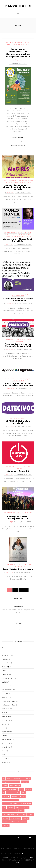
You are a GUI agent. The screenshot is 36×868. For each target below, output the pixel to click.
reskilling (5, 735)
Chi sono (9, 848)
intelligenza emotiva (8, 705)
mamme (18, 807)
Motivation (25, 44)
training (4, 758)
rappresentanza (25, 236)
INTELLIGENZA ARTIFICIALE (10, 804)
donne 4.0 (29, 789)
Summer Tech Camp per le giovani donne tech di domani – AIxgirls (18, 187)
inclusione (16, 44)
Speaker (4, 854)
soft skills (30, 814)
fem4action (6, 686)
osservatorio (6, 720)
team (4, 755)
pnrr (3, 728)
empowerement (25, 42)
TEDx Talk (26, 852)
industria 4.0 (6, 800)
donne (21, 789)
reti (24, 814)
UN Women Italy (22, 822)
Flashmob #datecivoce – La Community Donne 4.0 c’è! (18, 345)
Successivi (24, 590)
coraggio (5, 782)
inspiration (15, 800)
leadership (27, 235)
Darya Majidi (18, 6)
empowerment (11, 793)
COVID (12, 782)
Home (2, 848)
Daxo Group (18, 848)
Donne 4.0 (4, 850)
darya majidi (25, 782)
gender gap (6, 796)
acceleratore (6, 655)
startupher (26, 818)
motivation (6, 811)
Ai (4, 778)
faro (18, 793)
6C (3, 651)
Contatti (17, 854)
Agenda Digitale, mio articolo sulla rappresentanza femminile (18, 385)
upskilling (5, 762)
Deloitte (5, 786)
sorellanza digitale (8, 743)
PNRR (22, 811)
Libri (2, 852)
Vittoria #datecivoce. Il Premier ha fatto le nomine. (18, 300)
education (15, 42)
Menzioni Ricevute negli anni (25, 850)
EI (4, 793)
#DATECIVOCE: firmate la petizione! (18, 422)
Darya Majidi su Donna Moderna (18, 569)
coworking (5, 667)
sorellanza (6, 818)
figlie (23, 793)
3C (5, 233)
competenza (18, 778)
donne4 (8, 42)
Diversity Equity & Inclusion (10, 789)
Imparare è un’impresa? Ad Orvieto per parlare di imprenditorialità (18, 53)
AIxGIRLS (5, 659)
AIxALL (12, 850)
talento (5, 822)
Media (10, 854)
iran (4, 807)
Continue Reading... (18, 138)
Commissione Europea (13, 852)
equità (10, 44)
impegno (22, 796)
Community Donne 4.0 (18, 471)
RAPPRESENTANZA (8, 814)
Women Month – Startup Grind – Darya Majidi (18, 240)
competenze (27, 778)
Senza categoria (7, 739)
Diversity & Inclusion (15, 786)
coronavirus (10, 294)
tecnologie (12, 822)
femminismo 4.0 (7, 690)
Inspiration (27, 233)
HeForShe (14, 796)
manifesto (5, 712)
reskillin (19, 814)
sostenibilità (18, 46)
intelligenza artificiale (14, 235)
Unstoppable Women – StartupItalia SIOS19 (18, 518)
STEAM (4, 751)
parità (16, 236)
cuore (18, 782)
